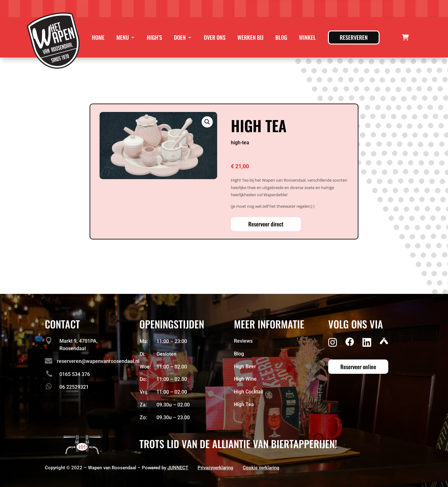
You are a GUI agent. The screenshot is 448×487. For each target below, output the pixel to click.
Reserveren (354, 37)
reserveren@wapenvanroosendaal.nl (98, 361)
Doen (180, 37)
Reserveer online (358, 367)
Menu (123, 37)
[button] (207, 122)
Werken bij (250, 37)
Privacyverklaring (215, 468)
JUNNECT (178, 468)
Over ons (215, 37)
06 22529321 (74, 387)
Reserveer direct (266, 224)
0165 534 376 (75, 374)
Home (98, 37)
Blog (281, 37)
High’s (154, 37)
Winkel (307, 37)
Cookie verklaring (261, 468)
